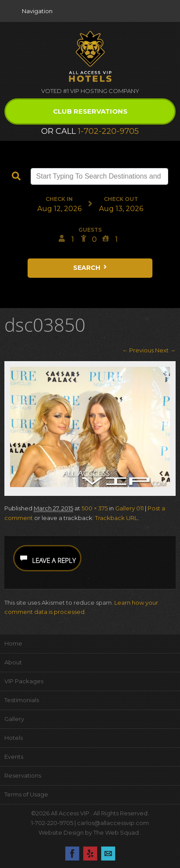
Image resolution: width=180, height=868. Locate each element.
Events (14, 757)
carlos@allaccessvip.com (113, 823)
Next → (165, 350)
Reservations (23, 775)
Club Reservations (90, 111)
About (13, 662)
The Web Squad (117, 832)
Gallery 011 (129, 508)
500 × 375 (95, 508)
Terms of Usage (26, 794)
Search (91, 268)
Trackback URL (116, 518)
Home (13, 643)
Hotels (14, 738)
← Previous (138, 350)
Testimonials (22, 700)
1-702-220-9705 (108, 131)
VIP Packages (24, 681)
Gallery (14, 719)
